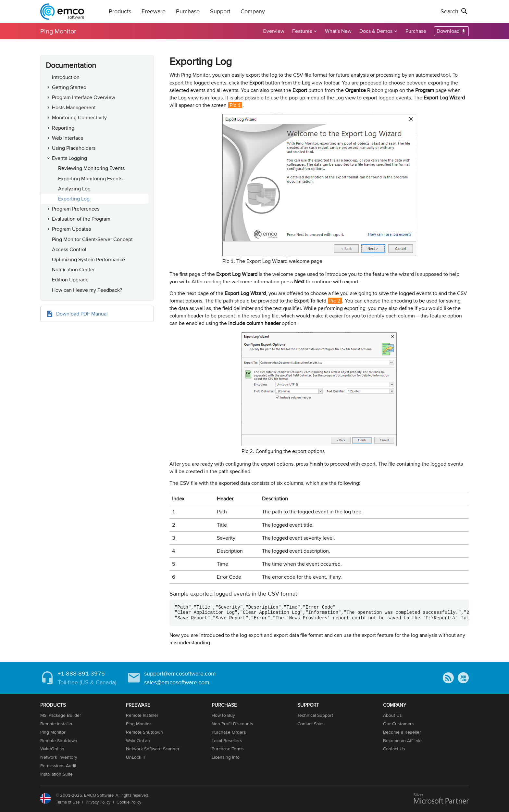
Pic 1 (235, 105)
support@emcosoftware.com (180, 673)
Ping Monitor (58, 31)
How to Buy (223, 715)
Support (220, 11)
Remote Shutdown (59, 741)
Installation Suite (56, 774)
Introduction (66, 77)
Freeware (154, 11)
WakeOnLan (52, 749)
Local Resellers (227, 741)
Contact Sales (311, 724)
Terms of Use (68, 802)
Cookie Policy (129, 802)
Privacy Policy (98, 802)
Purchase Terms (228, 749)
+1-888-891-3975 (81, 673)
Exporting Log (74, 199)
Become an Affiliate (402, 741)
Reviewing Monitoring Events (91, 168)
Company (253, 11)
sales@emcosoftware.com (177, 682)
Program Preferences (76, 209)
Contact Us (394, 749)
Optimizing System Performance (88, 259)
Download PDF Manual (82, 314)
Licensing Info (226, 757)
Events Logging (69, 158)
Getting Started (69, 87)
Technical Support (315, 715)
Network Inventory (59, 757)
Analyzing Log (74, 189)
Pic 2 (335, 301)
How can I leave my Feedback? (87, 290)
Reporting (63, 128)
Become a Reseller (402, 732)
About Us (392, 715)
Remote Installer (56, 724)
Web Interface (68, 138)
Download (448, 31)
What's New (338, 31)
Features (302, 31)
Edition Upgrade (70, 280)
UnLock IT (136, 757)
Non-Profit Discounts (232, 724)
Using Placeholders (74, 148)
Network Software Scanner (153, 749)
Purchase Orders (229, 732)
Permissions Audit (58, 766)
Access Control (69, 249)
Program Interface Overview (84, 97)
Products (120, 11)
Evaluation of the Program (81, 219)
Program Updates (71, 229)
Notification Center (73, 270)
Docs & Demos (376, 31)
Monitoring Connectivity (79, 117)
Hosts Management (74, 107)
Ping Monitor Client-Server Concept (92, 239)
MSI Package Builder (61, 715)
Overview (273, 31)
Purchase (188, 11)
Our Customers (398, 724)
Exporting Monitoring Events (90, 179)
